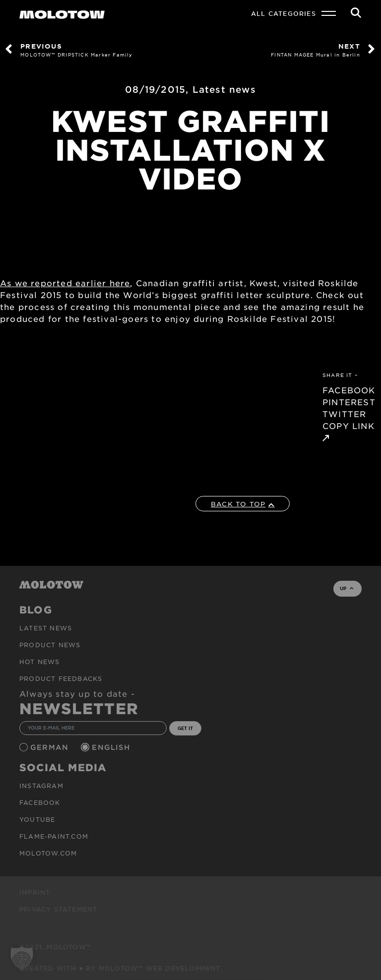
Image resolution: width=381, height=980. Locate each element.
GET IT (185, 728)
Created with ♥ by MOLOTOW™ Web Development (120, 968)
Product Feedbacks (61, 678)
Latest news (224, 89)
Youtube (37, 819)
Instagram (41, 786)
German (51, 747)
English (112, 747)
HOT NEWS (40, 662)
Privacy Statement (58, 909)
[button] (22, 958)
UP (347, 588)
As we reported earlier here (65, 283)
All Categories (284, 13)
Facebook (40, 802)
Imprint (35, 892)
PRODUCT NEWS (50, 645)
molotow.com (48, 853)
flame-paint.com (54, 836)
